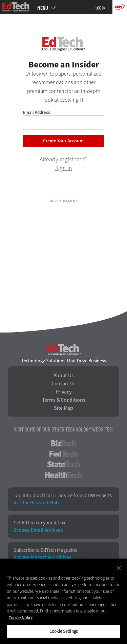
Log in (101, 8)
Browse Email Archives (38, 530)
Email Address (37, 112)
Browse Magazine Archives (42, 557)
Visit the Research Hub (36, 503)
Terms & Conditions (64, 400)
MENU (43, 8)
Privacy (64, 392)
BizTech (63, 443)
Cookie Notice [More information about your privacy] (21, 618)
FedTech (63, 454)
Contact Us (63, 384)
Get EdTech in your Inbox (39, 523)
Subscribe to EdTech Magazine (45, 550)
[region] (63, 601)
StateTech (63, 464)
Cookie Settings (63, 631)
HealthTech (63, 475)
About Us (64, 376)
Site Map (63, 408)
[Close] (119, 568)
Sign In (64, 168)
